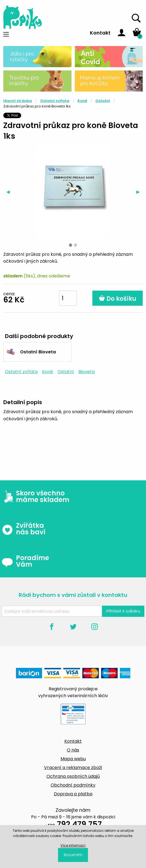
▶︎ (140, 192)
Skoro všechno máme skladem (35, 497)
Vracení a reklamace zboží (73, 768)
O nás (73, 750)
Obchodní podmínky (73, 785)
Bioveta (86, 372)
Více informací (73, 845)
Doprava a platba (73, 794)
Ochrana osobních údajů (73, 776)
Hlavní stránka (18, 101)
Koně (82, 101)
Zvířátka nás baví (24, 529)
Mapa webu (73, 759)
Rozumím (73, 855)
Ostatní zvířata (55, 101)
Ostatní (103, 101)
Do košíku (118, 299)
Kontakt (100, 33)
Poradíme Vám (25, 561)
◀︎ (9, 192)
